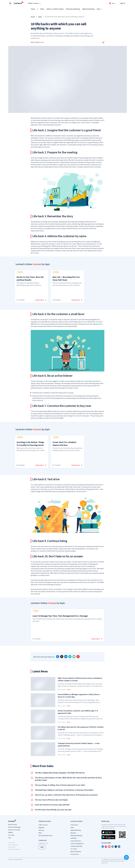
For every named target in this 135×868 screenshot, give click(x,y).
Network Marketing (76, 836)
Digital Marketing (76, 830)
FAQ (10, 838)
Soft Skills (74, 838)
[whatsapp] (74, 657)
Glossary (41, 830)
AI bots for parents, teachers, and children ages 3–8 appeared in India (78, 712)
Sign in (123, 3)
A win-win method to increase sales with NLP (52, 805)
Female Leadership (76, 846)
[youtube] (109, 847)
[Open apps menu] (10, 3)
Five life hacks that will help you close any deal (53, 810)
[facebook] (58, 657)
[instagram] (106, 847)
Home (33, 9)
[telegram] (70, 657)
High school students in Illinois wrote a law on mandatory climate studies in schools (80, 679)
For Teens (74, 849)
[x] (62, 657)
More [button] (100, 9)
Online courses (43, 825)
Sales (40, 17)
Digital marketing (88, 9)
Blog (40, 833)
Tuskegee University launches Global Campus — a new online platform (79, 745)
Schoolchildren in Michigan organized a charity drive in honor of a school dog (79, 696)
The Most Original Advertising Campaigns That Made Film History (60, 773)
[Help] (126, 857)
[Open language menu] (113, 3)
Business (73, 833)
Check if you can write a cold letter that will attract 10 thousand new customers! (66, 795)
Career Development (77, 844)
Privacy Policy (12, 847)
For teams (11, 835)
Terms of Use (12, 843)
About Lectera (13, 825)
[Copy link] (78, 657)
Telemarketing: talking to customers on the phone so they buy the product (64, 790)
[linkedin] (66, 657)
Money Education (76, 852)
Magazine (42, 828)
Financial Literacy (76, 841)
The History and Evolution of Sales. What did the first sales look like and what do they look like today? (68, 779)
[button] (103, 42)
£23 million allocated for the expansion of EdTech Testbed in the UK (81, 728)
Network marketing (73, 9)
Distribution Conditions (14, 849)
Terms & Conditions (13, 845)
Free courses (75, 854)
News (42, 9)
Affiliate (11, 833)
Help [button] (42, 847)
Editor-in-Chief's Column (55, 9)
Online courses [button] (34, 3)
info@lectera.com (43, 843)
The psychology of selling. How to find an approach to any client (60, 785)
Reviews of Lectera (14, 830)
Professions (74, 825)
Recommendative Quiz (46, 836)
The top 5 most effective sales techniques (51, 800)
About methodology (14, 827)
